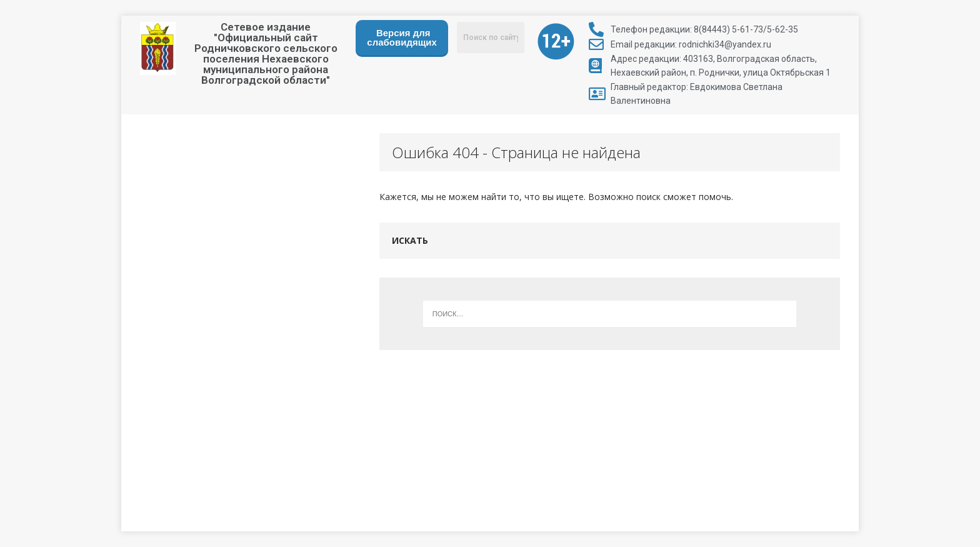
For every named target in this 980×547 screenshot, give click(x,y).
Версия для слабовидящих (402, 38)
